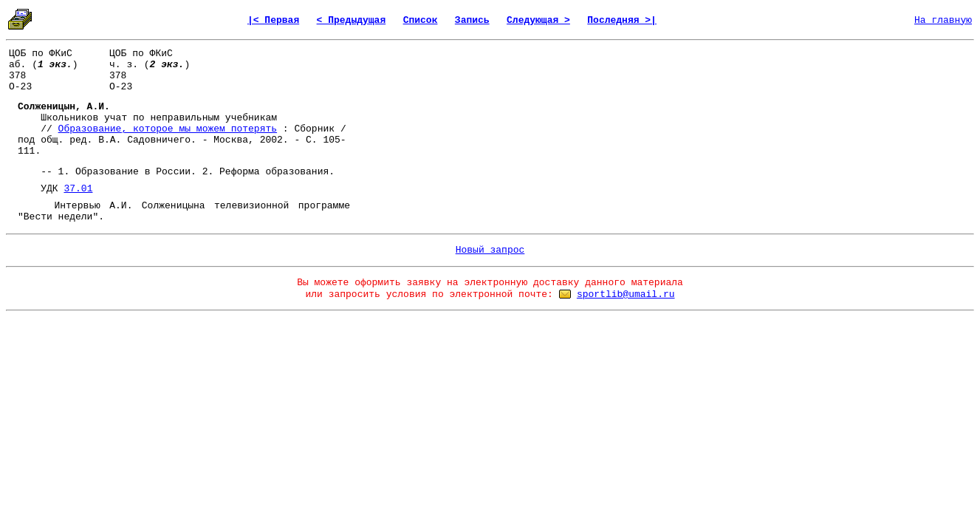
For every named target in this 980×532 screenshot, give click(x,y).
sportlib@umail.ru (626, 294)
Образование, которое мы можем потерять (168, 129)
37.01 (78, 189)
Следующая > (538, 20)
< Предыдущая (352, 20)
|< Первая (273, 20)
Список (421, 20)
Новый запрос (490, 250)
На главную (943, 20)
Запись (472, 20)
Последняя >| (622, 20)
